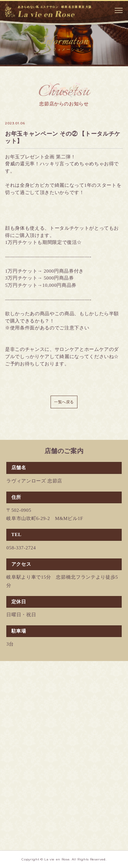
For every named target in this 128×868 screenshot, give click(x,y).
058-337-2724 (21, 548)
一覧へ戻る (64, 402)
